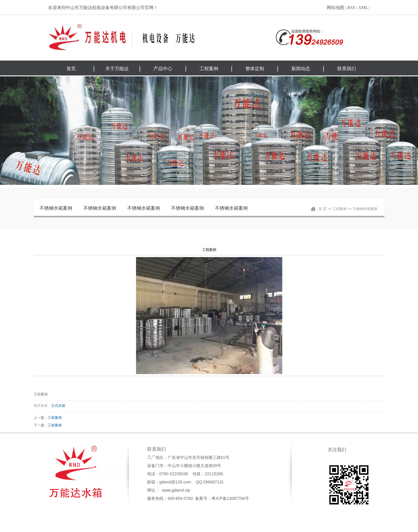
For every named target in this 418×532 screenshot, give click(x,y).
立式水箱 (58, 406)
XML (363, 8)
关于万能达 (117, 69)
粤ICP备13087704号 (230, 498)
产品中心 (163, 69)
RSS (351, 8)
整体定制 (255, 69)
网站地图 (336, 8)
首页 (71, 69)
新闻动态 (301, 69)
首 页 (322, 209)
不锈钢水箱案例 (56, 208)
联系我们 (347, 69)
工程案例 (209, 69)
